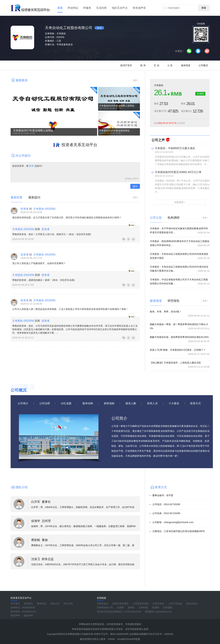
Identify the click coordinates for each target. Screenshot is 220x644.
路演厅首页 (126, 65)
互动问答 (101, 8)
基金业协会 (192, 604)
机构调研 (174, 218)
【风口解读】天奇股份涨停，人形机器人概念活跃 (175, 363)
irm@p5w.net (29, 611)
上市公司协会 (175, 604)
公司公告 (156, 218)
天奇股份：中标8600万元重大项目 (175, 148)
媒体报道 (186, 65)
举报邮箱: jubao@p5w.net (158, 612)
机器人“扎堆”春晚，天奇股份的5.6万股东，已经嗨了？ (178, 350)
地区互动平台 (120, 8)
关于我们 (15, 604)
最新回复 (17, 197)
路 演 (143, 65)
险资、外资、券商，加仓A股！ (166, 312)
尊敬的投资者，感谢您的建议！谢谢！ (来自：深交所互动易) (44, 280)
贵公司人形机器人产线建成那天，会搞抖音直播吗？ (39, 263)
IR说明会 (73, 8)
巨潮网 (156, 608)
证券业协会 (158, 604)
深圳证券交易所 (120, 604)
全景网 (120, 608)
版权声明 (28, 615)
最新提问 (34, 197)
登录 (31, 166)
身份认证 (55, 604)
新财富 (131, 608)
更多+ (136, 80)
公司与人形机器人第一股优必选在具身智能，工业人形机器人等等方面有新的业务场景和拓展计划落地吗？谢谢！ (70, 309)
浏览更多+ (180, 202)
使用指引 (28, 604)
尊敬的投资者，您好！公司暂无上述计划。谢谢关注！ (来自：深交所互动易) (52, 234)
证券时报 (143, 608)
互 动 (157, 65)
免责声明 (15, 615)
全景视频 (168, 608)
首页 (60, 8)
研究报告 (174, 301)
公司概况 (203, 65)
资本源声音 (139, 8)
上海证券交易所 (141, 604)
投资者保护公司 (105, 608)
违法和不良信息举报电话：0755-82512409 (119, 612)
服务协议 (42, 604)
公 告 (170, 65)
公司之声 (158, 140)
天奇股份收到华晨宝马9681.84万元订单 (178, 172)
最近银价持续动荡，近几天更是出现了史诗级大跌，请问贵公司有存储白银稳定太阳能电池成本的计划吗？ (67, 217)
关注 (99, 28)
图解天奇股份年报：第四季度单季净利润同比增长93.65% (179, 337)
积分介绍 (68, 604)
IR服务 (87, 8)
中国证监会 (103, 604)
